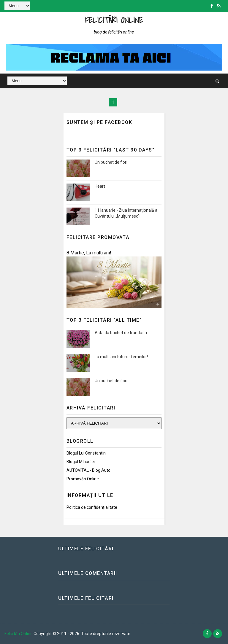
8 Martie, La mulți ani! (89, 253)
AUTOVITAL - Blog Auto (88, 470)
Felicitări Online (114, 20)
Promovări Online (83, 479)
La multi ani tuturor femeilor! (121, 357)
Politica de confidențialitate (92, 507)
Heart (100, 186)
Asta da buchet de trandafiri (121, 333)
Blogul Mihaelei (81, 462)
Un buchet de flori (111, 162)
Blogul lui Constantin (86, 453)
